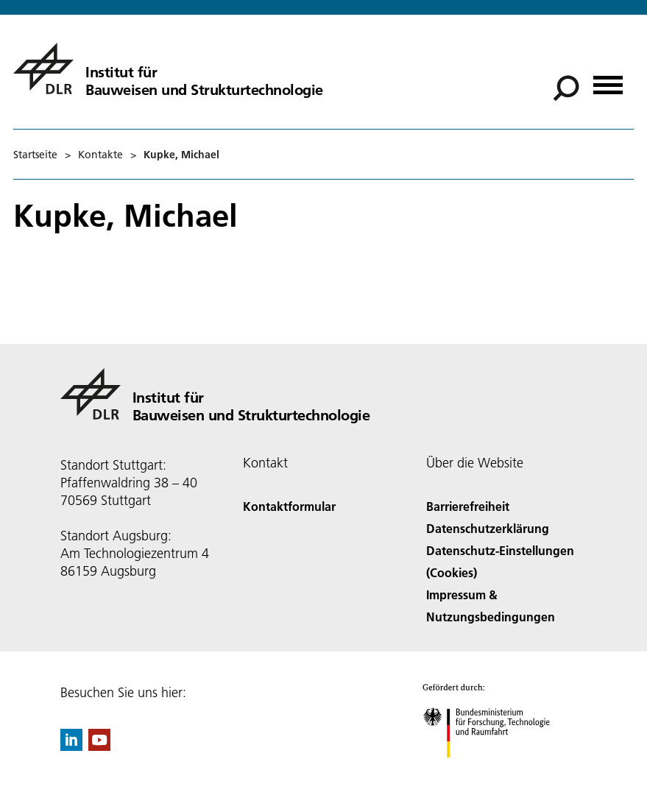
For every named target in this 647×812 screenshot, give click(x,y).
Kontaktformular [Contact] (289, 506)
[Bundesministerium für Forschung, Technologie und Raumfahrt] (494, 770)
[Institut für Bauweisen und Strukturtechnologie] (168, 68)
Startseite (35, 155)
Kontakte (100, 155)
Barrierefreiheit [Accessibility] (468, 506)
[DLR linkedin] (71, 746)
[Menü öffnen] (608, 80)
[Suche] (566, 88)
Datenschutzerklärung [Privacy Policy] (488, 528)
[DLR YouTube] (99, 746)
